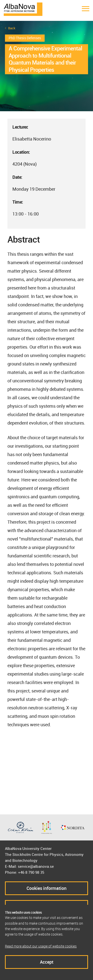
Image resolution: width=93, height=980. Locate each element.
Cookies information (46, 888)
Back (12, 28)
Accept (47, 962)
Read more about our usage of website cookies (41, 946)
